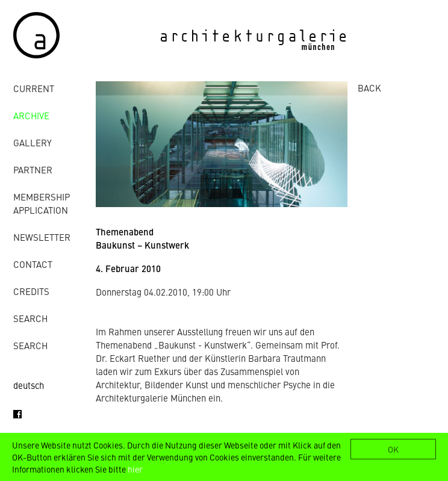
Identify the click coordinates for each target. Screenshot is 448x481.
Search (30, 318)
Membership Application (42, 203)
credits (31, 291)
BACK (369, 88)
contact (33, 264)
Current (34, 88)
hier (135, 469)
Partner (33, 169)
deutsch (29, 385)
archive (31, 115)
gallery (33, 142)
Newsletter (42, 237)
